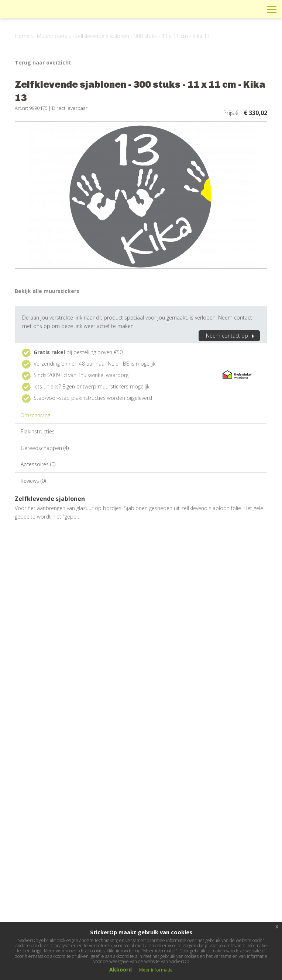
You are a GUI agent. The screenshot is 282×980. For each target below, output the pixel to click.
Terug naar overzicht (43, 62)
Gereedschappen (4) (45, 448)
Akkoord (121, 969)
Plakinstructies (38, 431)
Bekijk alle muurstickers (47, 291)
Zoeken (255, 9)
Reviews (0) (33, 481)
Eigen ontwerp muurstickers (95, 386)
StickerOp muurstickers (32, 15)
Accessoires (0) (38, 464)
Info (222, 9)
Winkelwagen (239, 9)
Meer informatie (156, 970)
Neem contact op (231, 336)
